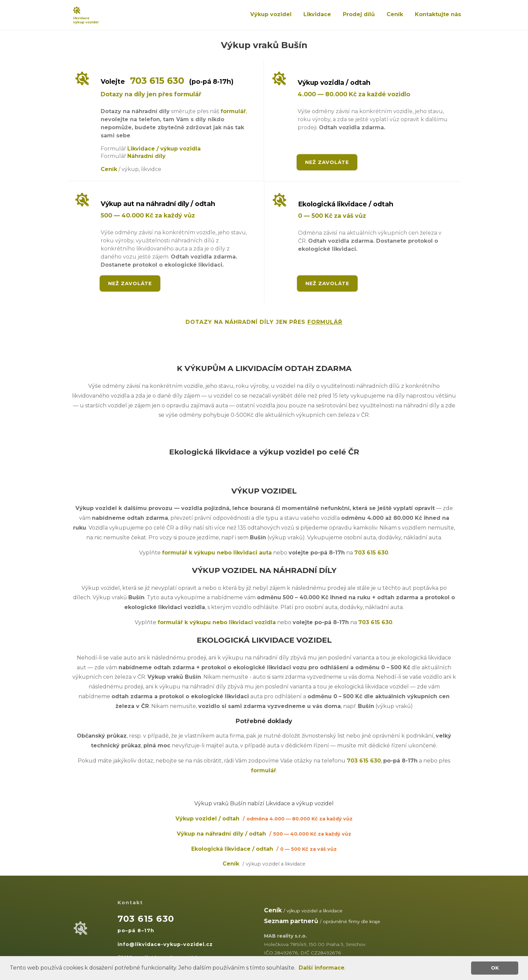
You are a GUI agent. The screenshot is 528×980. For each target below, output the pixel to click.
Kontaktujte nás (438, 14)
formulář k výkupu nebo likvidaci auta (217, 553)
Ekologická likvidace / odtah (264, 849)
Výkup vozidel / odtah (264, 819)
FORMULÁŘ (325, 322)
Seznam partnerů (291, 921)
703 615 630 (157, 81)
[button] (298, 969)
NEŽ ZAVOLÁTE (327, 162)
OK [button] (495, 968)
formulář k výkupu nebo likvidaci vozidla (217, 622)
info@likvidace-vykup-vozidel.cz (165, 944)
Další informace (322, 968)
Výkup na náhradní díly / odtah (264, 834)
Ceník (395, 14)
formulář (233, 111)
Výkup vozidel (271, 14)
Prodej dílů (359, 14)
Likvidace (317, 14)
